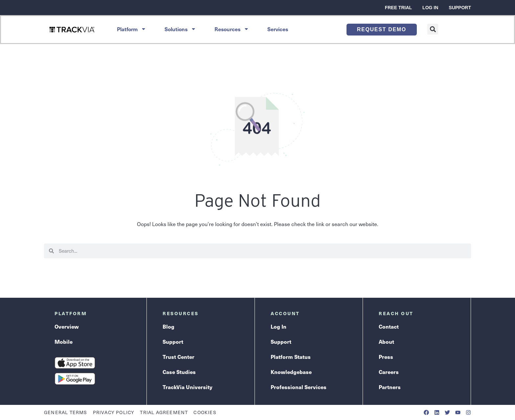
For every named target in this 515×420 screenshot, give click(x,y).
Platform (132, 29)
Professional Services (299, 387)
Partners (390, 387)
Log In (430, 8)
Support (460, 8)
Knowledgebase (291, 372)
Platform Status (291, 357)
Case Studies (179, 372)
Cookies (205, 412)
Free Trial (398, 8)
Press (386, 357)
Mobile (64, 341)
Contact (389, 326)
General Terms (66, 412)
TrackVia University (187, 387)
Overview (67, 326)
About (386, 341)
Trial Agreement (164, 412)
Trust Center (179, 357)
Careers (389, 372)
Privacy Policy (114, 412)
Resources (232, 29)
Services (278, 29)
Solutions (180, 29)
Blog (168, 326)
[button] (433, 29)
